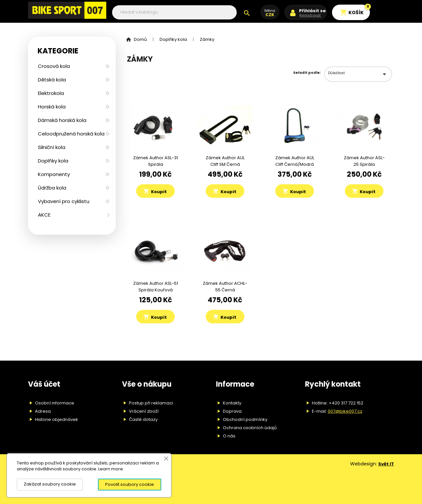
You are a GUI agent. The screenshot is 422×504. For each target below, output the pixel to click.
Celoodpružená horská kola (71, 134)
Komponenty (54, 174)
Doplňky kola (53, 161)
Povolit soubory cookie (130, 484)
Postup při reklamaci (151, 403)
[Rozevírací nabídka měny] (270, 15)
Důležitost (358, 74)
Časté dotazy (143, 419)
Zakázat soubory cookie (50, 484)
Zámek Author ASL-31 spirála (156, 161)
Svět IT (386, 464)
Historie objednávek (57, 419)
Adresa (43, 411)
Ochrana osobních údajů (250, 428)
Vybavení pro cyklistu (64, 201)
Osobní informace (55, 403)
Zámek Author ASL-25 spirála (364, 161)
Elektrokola (51, 93)
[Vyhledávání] (174, 12)
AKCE (44, 215)
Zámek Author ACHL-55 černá (225, 287)
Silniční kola (52, 147)
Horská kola (52, 107)
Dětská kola (52, 80)
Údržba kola (52, 188)
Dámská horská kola (62, 120)
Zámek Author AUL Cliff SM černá (225, 161)
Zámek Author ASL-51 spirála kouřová (156, 287)
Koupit (155, 192)
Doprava (232, 411)
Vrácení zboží (144, 411)
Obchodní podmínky (245, 419)
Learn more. (111, 469)
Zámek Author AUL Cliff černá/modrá (295, 161)
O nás (229, 436)
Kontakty (232, 403)
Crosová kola (54, 66)
